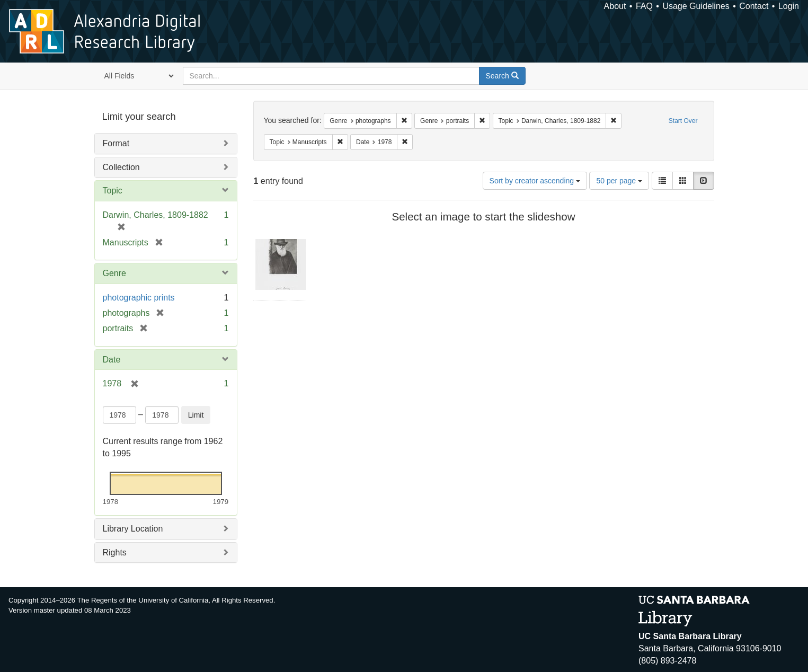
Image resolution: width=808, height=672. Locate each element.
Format (116, 143)
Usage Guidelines (696, 6)
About (615, 6)
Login (789, 6)
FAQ (644, 6)
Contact (754, 6)
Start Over (683, 121)
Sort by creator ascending (535, 181)
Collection (121, 167)
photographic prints (139, 298)
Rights (115, 552)
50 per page (619, 181)
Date (112, 360)
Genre (114, 273)
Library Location (133, 529)
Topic (113, 191)
